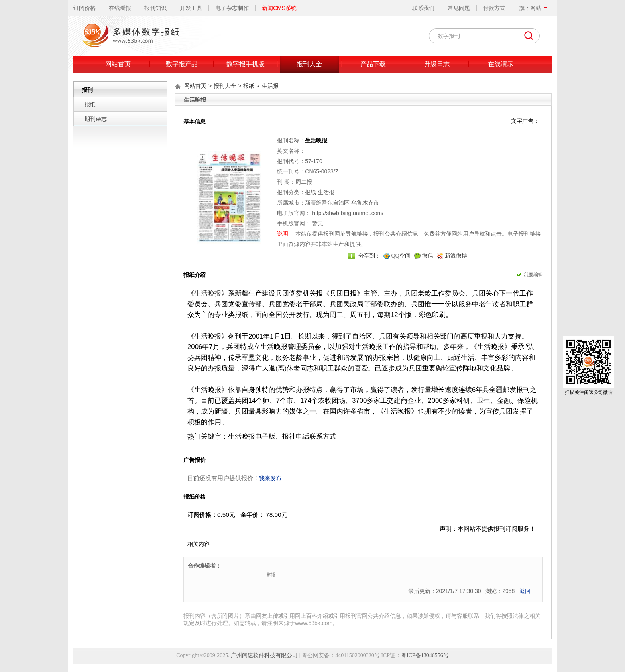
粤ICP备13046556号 (425, 655)
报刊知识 (155, 8)
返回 (525, 591)
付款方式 (494, 8)
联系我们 (423, 8)
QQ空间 (401, 256)
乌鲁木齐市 (365, 203)
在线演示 (501, 64)
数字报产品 (182, 64)
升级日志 (437, 64)
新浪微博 (456, 256)
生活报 (270, 86)
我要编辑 (533, 275)
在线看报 (120, 8)
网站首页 (118, 64)
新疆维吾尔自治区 (327, 203)
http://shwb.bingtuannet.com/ (348, 213)
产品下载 (373, 64)
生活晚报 (208, 293)
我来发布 (270, 478)
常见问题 (459, 8)
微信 (428, 256)
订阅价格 (85, 8)
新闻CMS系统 (279, 8)
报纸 (90, 104)
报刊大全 (309, 64)
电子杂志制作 (232, 8)
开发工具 (191, 8)
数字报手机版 (246, 64)
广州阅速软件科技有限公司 (264, 655)
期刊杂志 (96, 119)
